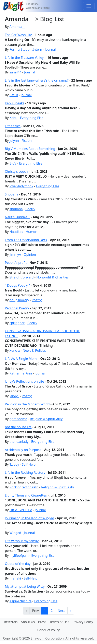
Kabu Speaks (15, 103)
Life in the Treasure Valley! (25, 58)
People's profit (16, 263)
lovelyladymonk (21, 186)
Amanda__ (17, 27)
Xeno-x (15, 350)
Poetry (30, 209)
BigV (13, 163)
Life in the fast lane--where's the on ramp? (37, 80)
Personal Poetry (17, 308)
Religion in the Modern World (27, 404)
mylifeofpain (19, 556)
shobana (16, 209)
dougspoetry (19, 300)
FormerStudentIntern (26, 49)
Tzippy (14, 464)
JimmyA (15, 254)
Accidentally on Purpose (23, 450)
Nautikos (16, 232)
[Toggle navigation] (89, 6)
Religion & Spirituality (46, 419)
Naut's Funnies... (17, 217)
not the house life (18, 427)
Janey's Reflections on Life (24, 381)
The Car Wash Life (18, 35)
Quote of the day (18, 564)
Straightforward (22, 277)
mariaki (15, 578)
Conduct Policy (48, 630)
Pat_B (14, 95)
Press (42, 622)
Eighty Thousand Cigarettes (26, 495)
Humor (31, 232)
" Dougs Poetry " (17, 285)
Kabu (13, 118)
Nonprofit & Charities (52, 277)
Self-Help (29, 464)
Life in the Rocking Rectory (25, 473)
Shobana (12, 194)
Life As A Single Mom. (21, 359)
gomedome (18, 419)
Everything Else (32, 118)
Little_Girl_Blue (21, 510)
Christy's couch (16, 171)
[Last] (71, 611)
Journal (50, 49)
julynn (14, 141)
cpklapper (17, 323)
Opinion (30, 254)
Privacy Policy (83, 622)
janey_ (14, 396)
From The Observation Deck (26, 240)
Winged (15, 533)
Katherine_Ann (21, 373)
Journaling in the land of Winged (30, 518)
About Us (28, 622)
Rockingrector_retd (24, 487)
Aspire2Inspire (21, 601)
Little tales (13, 126)
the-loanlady (19, 442)
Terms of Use (59, 622)
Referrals (11, 622)
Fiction (27, 141)
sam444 (16, 72)
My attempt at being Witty (25, 586)
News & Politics (34, 350)
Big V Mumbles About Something (30, 149)
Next (61, 611)
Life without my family (22, 541)
